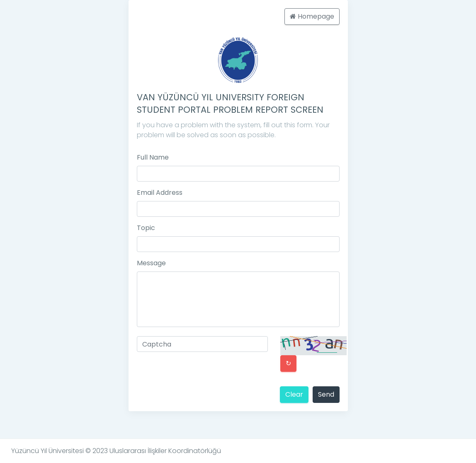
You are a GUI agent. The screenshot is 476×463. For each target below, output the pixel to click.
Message (151, 263)
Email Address (160, 193)
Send (326, 394)
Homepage (312, 16)
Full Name (153, 157)
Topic (146, 228)
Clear (294, 394)
